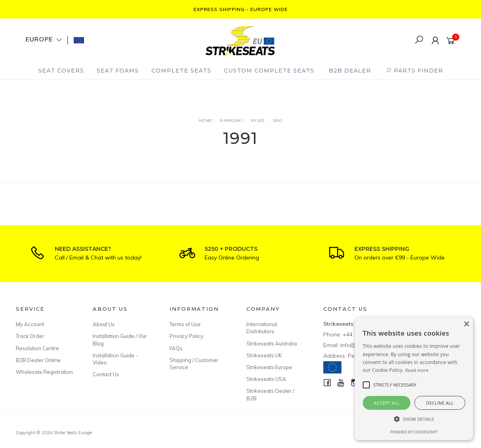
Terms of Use (185, 324)
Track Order (30, 336)
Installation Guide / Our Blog (120, 340)
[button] (414, 419)
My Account (30, 324)
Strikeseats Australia (272, 343)
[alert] (414, 379)
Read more (417, 370)
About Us (104, 324)
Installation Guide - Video (115, 359)
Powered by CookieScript (414, 432)
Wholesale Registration (44, 372)
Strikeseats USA (266, 379)
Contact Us (106, 374)
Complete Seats (181, 71)
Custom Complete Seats (269, 71)
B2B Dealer (350, 71)
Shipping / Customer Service (194, 364)
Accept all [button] (387, 403)
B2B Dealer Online (38, 360)
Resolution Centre (37, 348)
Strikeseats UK (264, 355)
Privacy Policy (186, 336)
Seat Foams (118, 71)
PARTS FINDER (414, 71)
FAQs (176, 348)
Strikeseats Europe (269, 367)
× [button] (466, 324)
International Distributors (262, 328)
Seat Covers (61, 71)
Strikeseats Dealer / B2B (270, 394)
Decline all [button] (440, 403)
